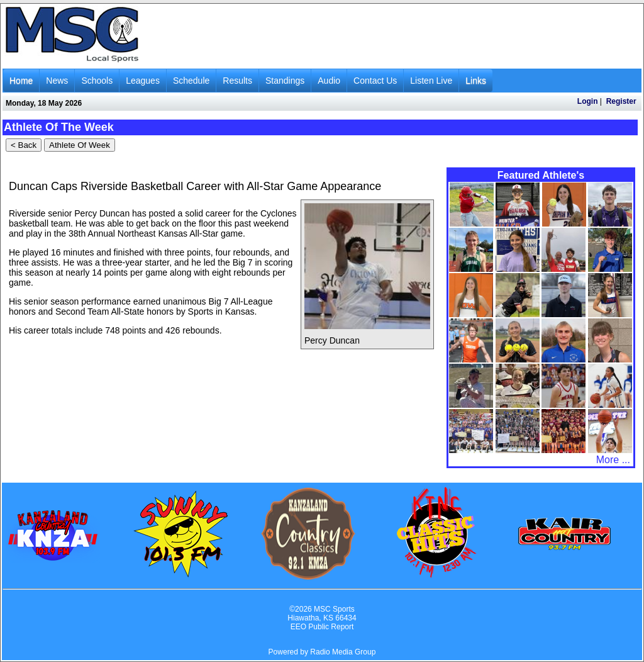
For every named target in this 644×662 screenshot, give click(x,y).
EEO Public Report (322, 627)
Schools (97, 81)
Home (21, 81)
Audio (329, 81)
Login (588, 101)
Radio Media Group (343, 652)
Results (237, 81)
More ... (613, 460)
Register (621, 101)
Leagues (143, 81)
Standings (285, 81)
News (57, 81)
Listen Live (431, 81)
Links (476, 81)
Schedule (191, 81)
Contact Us (375, 81)
